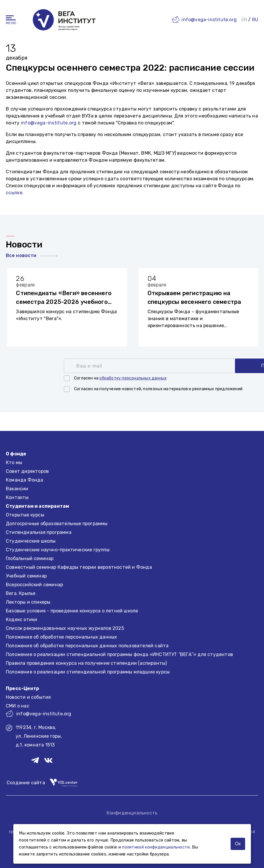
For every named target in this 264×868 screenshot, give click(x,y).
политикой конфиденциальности (156, 847)
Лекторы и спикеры (28, 602)
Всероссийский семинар (34, 585)
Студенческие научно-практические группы (58, 550)
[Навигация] (11, 18)
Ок (238, 844)
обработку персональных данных (133, 378)
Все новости (32, 255)
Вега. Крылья (21, 593)
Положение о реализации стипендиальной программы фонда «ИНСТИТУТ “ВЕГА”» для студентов (119, 654)
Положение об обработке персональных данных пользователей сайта (87, 646)
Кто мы (14, 462)
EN (244, 19)
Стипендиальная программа (39, 532)
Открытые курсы (25, 515)
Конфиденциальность (132, 813)
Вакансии (17, 489)
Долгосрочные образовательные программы (57, 524)
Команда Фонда (25, 480)
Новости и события (28, 697)
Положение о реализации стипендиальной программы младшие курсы (88, 672)
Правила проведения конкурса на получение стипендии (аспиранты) (86, 663)
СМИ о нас (18, 706)
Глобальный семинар (30, 558)
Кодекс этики (21, 620)
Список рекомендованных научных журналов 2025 (65, 628)
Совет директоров (27, 471)
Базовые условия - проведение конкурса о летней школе (72, 611)
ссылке (14, 193)
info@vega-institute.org (209, 19)
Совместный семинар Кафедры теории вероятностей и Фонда (79, 567)
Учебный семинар (26, 576)
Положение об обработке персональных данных (61, 637)
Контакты (17, 497)
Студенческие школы (31, 541)
